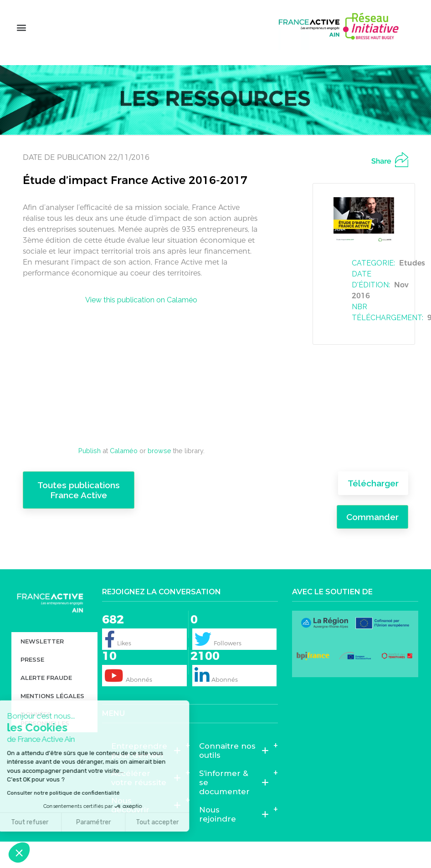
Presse (32, 676)
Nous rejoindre (234, 831)
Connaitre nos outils (234, 767)
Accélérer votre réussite (146, 795)
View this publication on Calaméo (141, 317)
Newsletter (42, 658)
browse (159, 467)
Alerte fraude (46, 694)
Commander (372, 534)
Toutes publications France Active (79, 507)
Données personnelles (45, 735)
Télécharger (373, 500)
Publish (90, 467)
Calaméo (124, 467)
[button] (21, 41)
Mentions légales (52, 713)
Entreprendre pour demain (146, 767)
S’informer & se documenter (234, 799)
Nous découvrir (146, 822)
